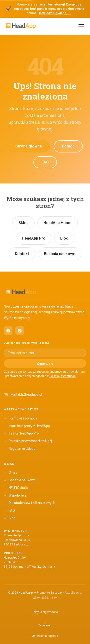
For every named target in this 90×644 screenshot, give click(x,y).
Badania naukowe (60, 254)
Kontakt (22, 254)
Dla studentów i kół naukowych (30, 503)
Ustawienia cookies (45, 636)
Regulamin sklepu (20, 449)
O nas (11, 473)
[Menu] (81, 26)
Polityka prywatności (45, 612)
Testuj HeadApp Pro (21, 434)
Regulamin (45, 625)
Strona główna (29, 146)
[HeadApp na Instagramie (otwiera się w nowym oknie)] (20, 331)
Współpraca (15, 495)
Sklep (24, 223)
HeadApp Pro (34, 238)
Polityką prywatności (63, 376)
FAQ (45, 162)
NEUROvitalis (16, 488)
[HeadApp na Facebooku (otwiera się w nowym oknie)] (8, 331)
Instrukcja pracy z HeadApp (27, 426)
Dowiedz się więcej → (55, 13)
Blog (64, 238)
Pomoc (68, 146)
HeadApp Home (57, 223)
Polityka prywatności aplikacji (28, 441)
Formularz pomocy (21, 419)
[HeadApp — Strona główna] (21, 26)
